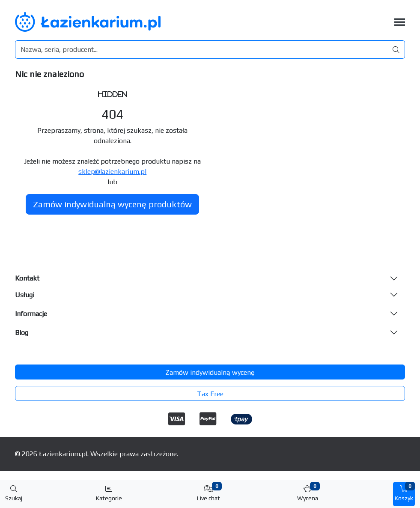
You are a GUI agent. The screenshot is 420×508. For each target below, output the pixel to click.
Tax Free (210, 394)
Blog (22, 333)
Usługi (25, 295)
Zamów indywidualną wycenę (210, 372)
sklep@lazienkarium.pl (112, 172)
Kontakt (27, 278)
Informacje (31, 314)
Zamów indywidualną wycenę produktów (112, 204)
